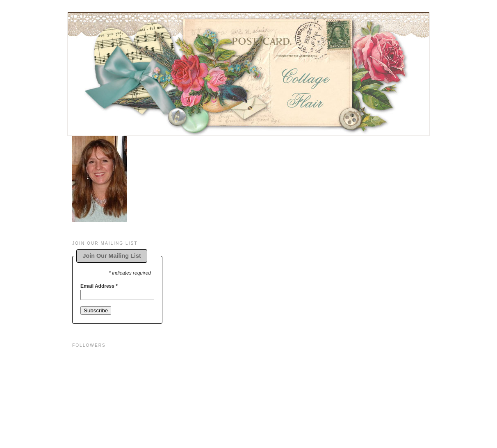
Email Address (99, 286)
